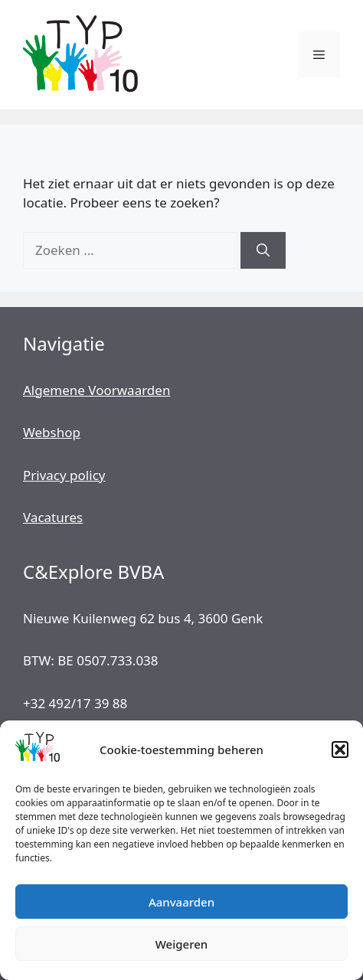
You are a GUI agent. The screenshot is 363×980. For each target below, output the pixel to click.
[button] (340, 750)
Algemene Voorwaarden (96, 390)
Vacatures (53, 517)
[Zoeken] (263, 250)
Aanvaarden (181, 902)
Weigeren (181, 944)
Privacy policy (64, 475)
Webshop (52, 432)
